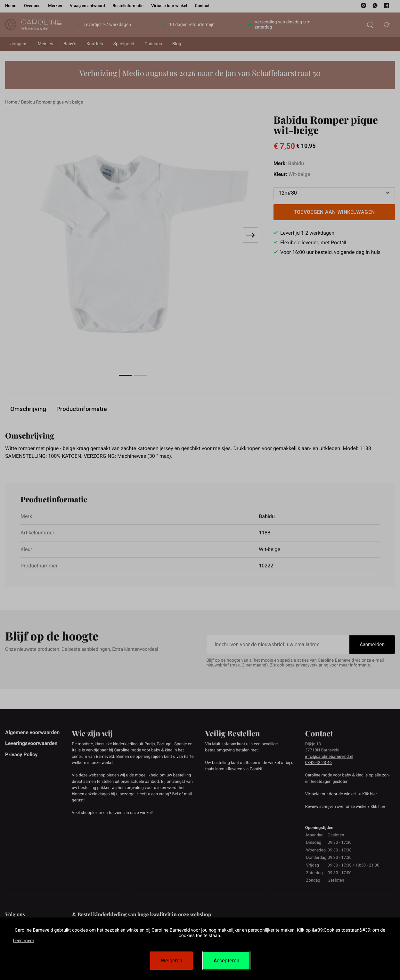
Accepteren (226, 961)
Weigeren (171, 961)
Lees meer (24, 941)
